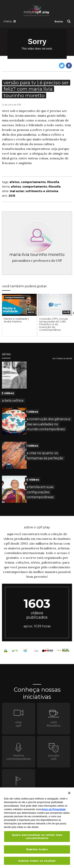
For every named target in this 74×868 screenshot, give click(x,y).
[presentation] (19, 305)
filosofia (53, 182)
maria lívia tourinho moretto (37, 255)
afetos (15, 182)
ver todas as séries (62, 358)
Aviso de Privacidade (54, 811)
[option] (19, 315)
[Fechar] (69, 795)
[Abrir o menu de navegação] (10, 21)
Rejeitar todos (37, 851)
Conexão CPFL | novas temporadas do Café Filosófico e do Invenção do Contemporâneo (53, 324)
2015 (12, 196)
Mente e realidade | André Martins (16, 320)
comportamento (33, 182)
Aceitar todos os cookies (37, 862)
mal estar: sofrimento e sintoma (34, 191)
